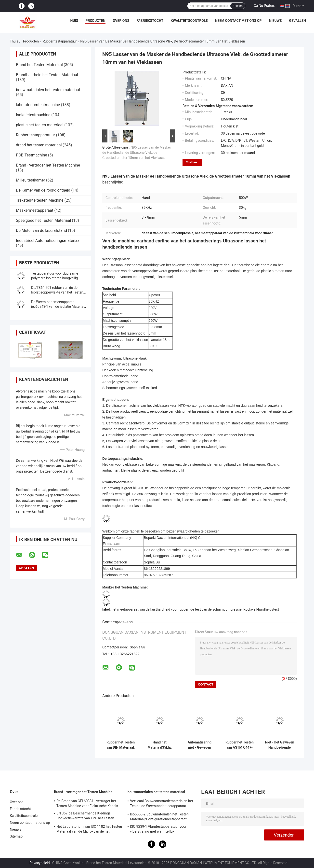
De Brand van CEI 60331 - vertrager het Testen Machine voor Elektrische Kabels (87, 803)
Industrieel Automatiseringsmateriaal (48, 241)
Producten (95, 21)
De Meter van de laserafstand (41, 231)
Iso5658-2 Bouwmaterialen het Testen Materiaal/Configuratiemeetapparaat (159, 817)
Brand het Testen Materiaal (39, 65)
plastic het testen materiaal (40, 125)
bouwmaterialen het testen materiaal (48, 90)
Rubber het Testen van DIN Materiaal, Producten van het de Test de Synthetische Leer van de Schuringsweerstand (121, 745)
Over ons (121, 21)
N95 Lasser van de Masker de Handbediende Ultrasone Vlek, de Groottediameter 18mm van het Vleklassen (137, 153)
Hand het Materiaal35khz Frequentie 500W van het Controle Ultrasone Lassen (160, 745)
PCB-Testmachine (32, 155)
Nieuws (275, 21)
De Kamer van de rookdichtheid (43, 190)
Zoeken (238, 6)
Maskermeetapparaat (35, 210)
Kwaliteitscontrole (189, 21)
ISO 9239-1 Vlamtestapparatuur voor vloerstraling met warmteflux (158, 829)
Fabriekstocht (150, 21)
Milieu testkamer (31, 180)
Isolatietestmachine (33, 115)
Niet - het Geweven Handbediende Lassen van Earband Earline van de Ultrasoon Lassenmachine (280, 745)
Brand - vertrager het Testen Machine (48, 165)
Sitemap (16, 836)
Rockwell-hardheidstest (261, 609)
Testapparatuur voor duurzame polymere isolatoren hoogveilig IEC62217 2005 (55, 278)
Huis (74, 21)
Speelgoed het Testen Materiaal (43, 220)
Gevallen (298, 21)
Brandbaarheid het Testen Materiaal (47, 75)
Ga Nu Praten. (264, 6)
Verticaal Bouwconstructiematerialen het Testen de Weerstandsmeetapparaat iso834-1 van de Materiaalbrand (162, 804)
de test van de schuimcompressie (216, 609)
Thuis (14, 41)
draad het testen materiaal (39, 145)
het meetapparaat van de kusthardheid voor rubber (150, 609)
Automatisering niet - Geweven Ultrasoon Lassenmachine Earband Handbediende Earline (200, 745)
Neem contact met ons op (238, 21)
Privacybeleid (40, 863)
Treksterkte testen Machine (40, 200)
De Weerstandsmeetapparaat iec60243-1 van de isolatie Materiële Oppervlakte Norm (59, 307)
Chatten (191, 162)
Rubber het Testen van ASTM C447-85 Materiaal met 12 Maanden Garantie (240, 745)
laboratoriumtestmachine (38, 105)
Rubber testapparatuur (60, 41)
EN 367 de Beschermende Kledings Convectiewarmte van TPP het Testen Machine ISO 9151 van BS (85, 816)
